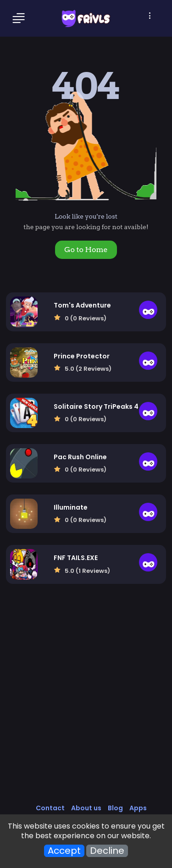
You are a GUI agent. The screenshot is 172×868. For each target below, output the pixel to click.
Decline (107, 851)
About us (86, 808)
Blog (115, 808)
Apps (138, 808)
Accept (64, 851)
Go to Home (86, 250)
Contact (50, 808)
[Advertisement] (86, 703)
